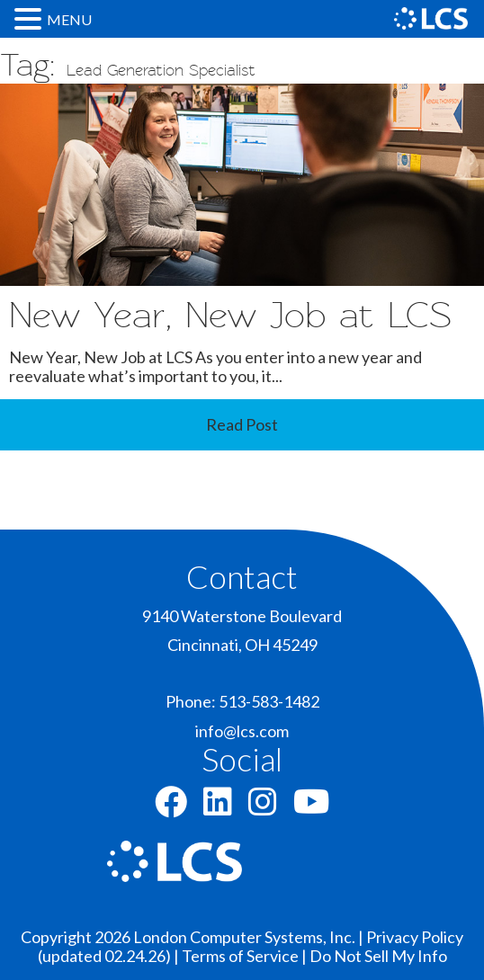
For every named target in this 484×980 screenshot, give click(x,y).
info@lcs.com (242, 731)
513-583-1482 (269, 701)
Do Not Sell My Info (378, 956)
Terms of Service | (246, 956)
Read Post (242, 424)
